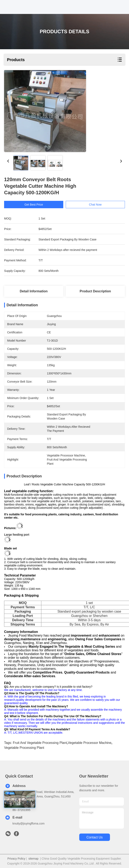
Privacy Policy (16, 859)
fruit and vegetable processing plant (40, 743)
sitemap (33, 859)
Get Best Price (34, 205)
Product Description (95, 291)
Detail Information (34, 291)
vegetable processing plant (24, 748)
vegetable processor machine (90, 743)
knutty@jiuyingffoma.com (28, 823)
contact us (94, 837)
